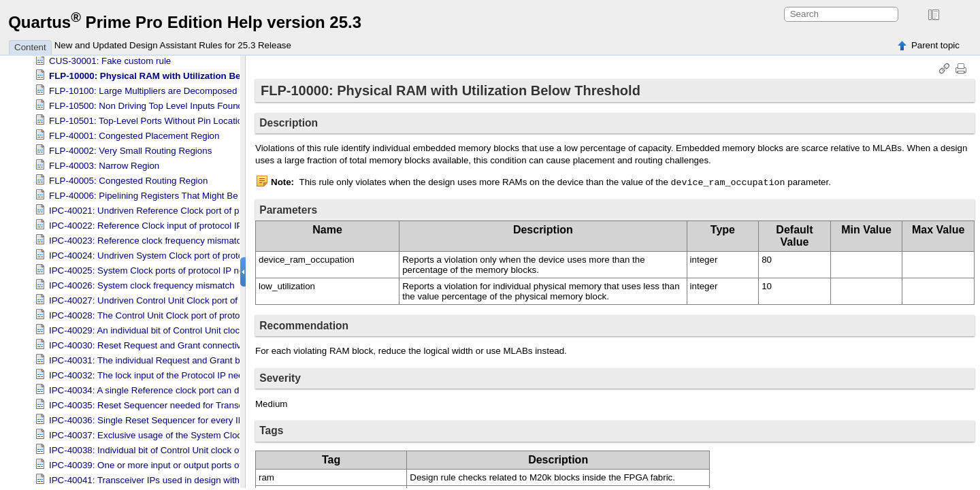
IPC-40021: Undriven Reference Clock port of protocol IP (163, 208)
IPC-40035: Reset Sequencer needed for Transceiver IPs (164, 403)
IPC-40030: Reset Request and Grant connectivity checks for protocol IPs (197, 343)
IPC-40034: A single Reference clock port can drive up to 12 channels (189, 388)
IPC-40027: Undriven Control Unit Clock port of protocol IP (166, 298)
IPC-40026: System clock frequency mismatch (142, 283)
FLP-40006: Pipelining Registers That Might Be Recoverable (170, 193)
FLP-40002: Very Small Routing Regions (130, 148)
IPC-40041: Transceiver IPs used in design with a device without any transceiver (210, 477)
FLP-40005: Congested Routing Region (128, 178)
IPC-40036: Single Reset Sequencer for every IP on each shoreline (183, 418)
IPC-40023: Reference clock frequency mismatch (148, 238)
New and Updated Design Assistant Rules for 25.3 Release (173, 45)
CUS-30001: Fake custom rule (110, 58)
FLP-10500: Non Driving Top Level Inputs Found (146, 103)
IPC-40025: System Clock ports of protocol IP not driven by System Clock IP (202, 268)
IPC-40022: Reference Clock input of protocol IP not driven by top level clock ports (214, 223)
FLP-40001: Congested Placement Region (134, 133)
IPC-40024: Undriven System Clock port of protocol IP (158, 253)
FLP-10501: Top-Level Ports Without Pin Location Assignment (173, 118)
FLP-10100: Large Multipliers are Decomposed (143, 88)
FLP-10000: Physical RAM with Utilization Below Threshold (176, 73)
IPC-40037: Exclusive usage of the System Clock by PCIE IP (171, 432)
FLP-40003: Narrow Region (104, 163)
